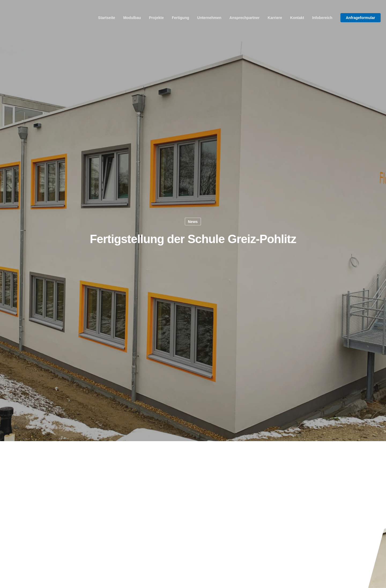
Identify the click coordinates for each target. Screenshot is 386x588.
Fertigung (181, 18)
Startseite (107, 18)
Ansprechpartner (245, 18)
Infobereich (322, 18)
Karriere (275, 18)
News (193, 221)
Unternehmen (209, 18)
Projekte (156, 18)
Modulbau (132, 18)
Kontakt (297, 18)
